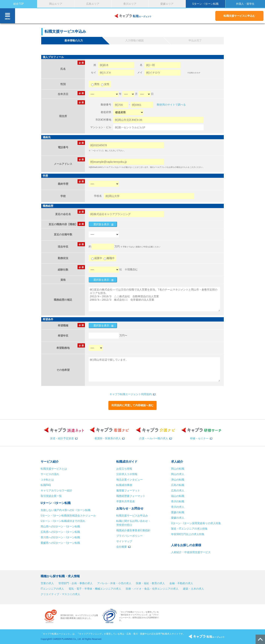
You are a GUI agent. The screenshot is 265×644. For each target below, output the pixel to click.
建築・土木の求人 (193, 589)
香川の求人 (178, 507)
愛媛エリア (167, 4)
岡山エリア (56, 4)
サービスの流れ (50, 474)
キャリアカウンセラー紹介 (56, 490)
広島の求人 (178, 490)
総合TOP (19, 4)
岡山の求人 (178, 474)
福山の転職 (178, 496)
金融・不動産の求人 (181, 583)
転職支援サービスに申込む (239, 16)
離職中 (109, 258)
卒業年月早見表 (126, 501)
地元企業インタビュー (129, 480)
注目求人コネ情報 (127, 474)
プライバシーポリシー (129, 536)
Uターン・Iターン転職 (205, 4)
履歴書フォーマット (128, 490)
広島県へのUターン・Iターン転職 (60, 532)
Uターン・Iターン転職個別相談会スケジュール (68, 516)
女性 (105, 84)
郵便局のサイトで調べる (171, 105)
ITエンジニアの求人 (52, 589)
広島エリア (93, 4)
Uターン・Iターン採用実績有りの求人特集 (196, 523)
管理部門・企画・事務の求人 (75, 583)
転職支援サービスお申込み (132, 516)
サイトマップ (124, 541)
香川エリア (130, 4)
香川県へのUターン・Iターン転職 (60, 537)
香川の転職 (178, 501)
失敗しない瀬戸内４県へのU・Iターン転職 (66, 510)
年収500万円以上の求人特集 (188, 534)
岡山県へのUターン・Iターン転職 (60, 526)
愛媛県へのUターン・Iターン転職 (60, 543)
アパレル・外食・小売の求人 (114, 583)
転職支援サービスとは (54, 469)
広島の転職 (178, 485)
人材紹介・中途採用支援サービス (191, 552)
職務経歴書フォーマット (131, 496)
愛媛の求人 (178, 518)
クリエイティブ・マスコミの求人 (60, 594)
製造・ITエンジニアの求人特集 (189, 529)
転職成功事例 (124, 485)
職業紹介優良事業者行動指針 (133, 530)
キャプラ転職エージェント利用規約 (131, 394)
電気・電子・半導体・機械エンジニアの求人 (95, 589)
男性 (96, 84)
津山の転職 (178, 480)
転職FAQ (46, 485)
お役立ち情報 (124, 469)
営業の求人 (47, 583)
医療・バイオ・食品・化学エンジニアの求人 (152, 589)
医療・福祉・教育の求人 (150, 583)
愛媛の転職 (178, 512)
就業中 (97, 258)
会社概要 (122, 547)
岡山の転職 (178, 469)
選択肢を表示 (101, 224)
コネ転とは (47, 480)
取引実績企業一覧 (51, 496)
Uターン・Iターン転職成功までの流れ (63, 521)
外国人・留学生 (245, 4)
